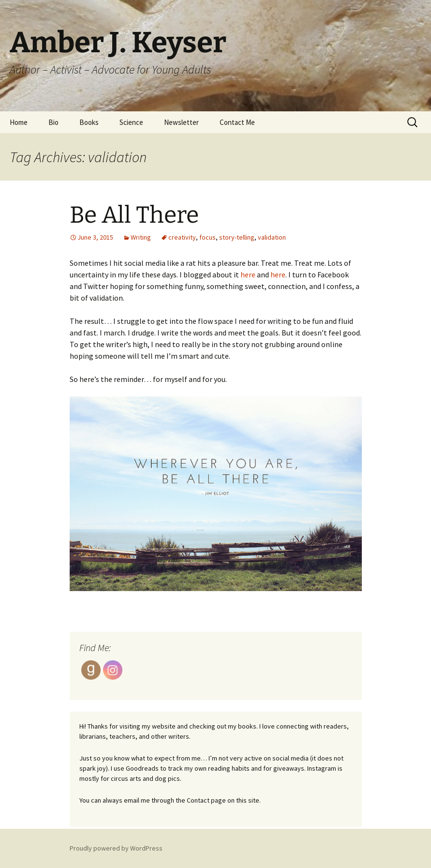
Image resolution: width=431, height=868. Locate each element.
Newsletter (181, 122)
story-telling (237, 237)
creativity (182, 237)
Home (19, 122)
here (248, 274)
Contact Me (237, 122)
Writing (141, 237)
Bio (53, 122)
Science (131, 122)
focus (208, 237)
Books (89, 122)
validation (272, 237)
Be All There (134, 215)
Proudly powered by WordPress (116, 848)
